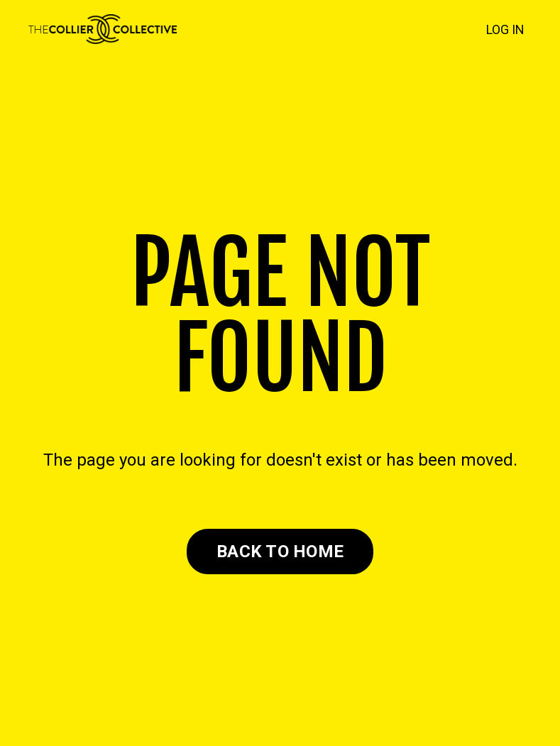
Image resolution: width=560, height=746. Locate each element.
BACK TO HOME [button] (280, 552)
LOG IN (505, 29)
